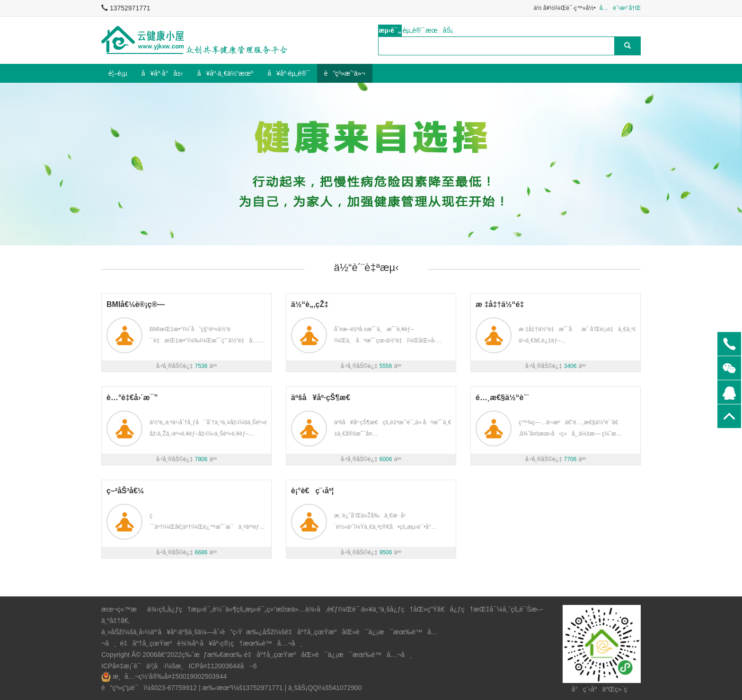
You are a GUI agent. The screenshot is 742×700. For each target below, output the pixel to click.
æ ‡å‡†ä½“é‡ (503, 304)
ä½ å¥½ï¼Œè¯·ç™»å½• (565, 8)
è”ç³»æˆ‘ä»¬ (345, 73)
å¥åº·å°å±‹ (162, 73)
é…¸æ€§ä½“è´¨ (502, 398)
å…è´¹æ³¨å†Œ (620, 8)
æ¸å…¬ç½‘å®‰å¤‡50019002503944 (170, 676)
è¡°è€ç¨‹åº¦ (312, 491)
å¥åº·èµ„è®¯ (289, 73)
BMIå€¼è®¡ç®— (136, 304)
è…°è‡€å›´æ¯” (132, 398)
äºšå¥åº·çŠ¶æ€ (324, 398)
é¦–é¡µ (118, 73)
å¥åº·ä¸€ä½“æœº (225, 73)
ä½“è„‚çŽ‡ (310, 304)
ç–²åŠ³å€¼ (125, 491)
